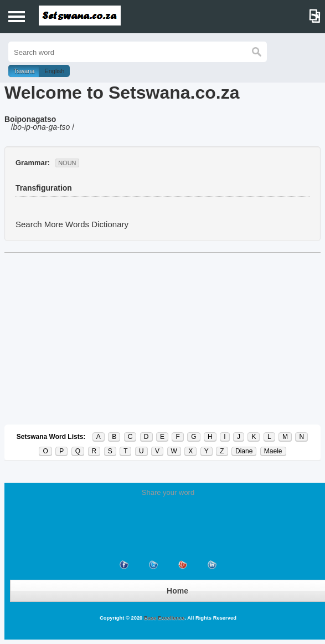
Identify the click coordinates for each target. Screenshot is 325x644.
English (54, 71)
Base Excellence (163, 618)
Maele (273, 451)
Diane (244, 451)
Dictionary (110, 224)
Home (177, 591)
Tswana (24, 71)
